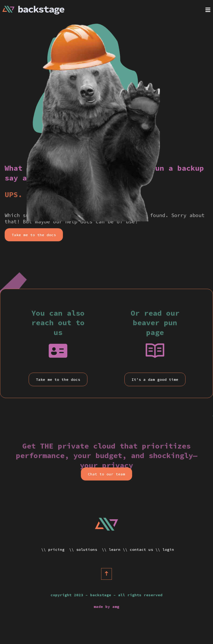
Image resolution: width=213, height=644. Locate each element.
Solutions (88, 549)
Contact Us (141, 549)
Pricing (58, 549)
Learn (115, 549)
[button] (34, 235)
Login (168, 549)
